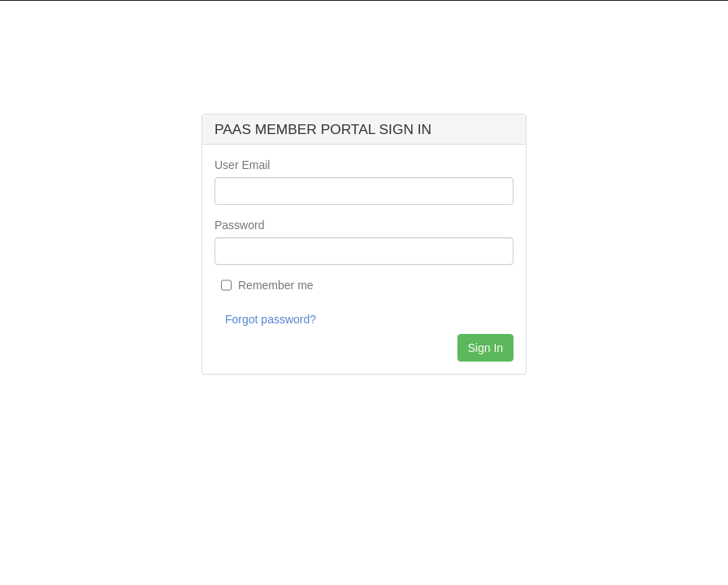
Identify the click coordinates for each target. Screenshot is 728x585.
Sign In (486, 348)
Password (239, 225)
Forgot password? (271, 319)
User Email (242, 165)
